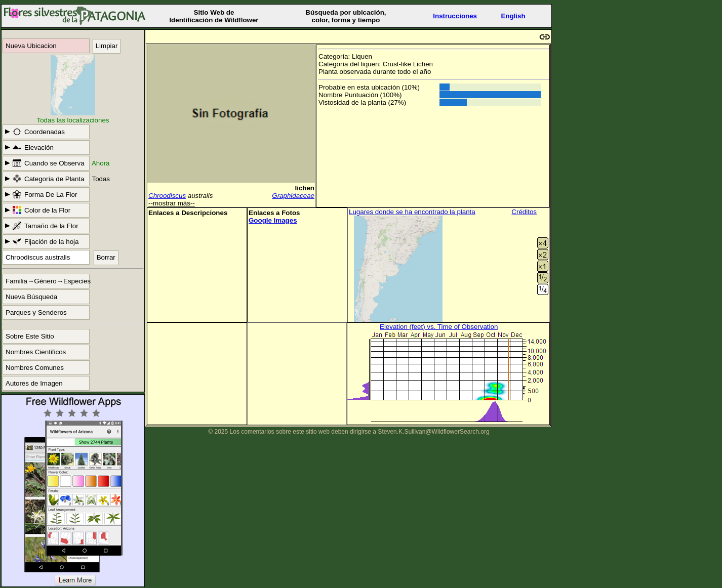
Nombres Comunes (35, 368)
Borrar (106, 257)
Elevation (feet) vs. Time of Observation (439, 327)
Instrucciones (455, 16)
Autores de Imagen (34, 383)
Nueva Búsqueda (31, 297)
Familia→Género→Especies (48, 281)
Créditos (524, 212)
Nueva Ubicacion (31, 46)
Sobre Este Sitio (30, 336)
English (513, 16)
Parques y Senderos (36, 312)
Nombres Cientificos (36, 352)
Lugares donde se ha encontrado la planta (412, 212)
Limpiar (107, 46)
